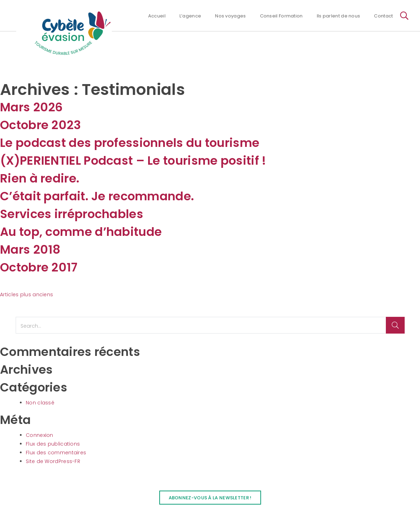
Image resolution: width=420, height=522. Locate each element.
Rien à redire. (40, 178)
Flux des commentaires (56, 453)
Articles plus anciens (26, 294)
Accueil (157, 16)
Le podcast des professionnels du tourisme (130, 143)
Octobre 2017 (39, 267)
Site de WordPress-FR (53, 461)
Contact (383, 16)
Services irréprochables (72, 214)
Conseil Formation (281, 16)
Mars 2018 (30, 249)
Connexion (40, 435)
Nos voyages (230, 16)
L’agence (190, 16)
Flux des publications (53, 444)
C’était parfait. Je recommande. (97, 196)
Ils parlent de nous (339, 16)
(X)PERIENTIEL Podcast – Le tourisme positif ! (133, 161)
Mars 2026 (32, 107)
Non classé (40, 403)
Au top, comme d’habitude (81, 232)
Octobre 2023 (41, 125)
